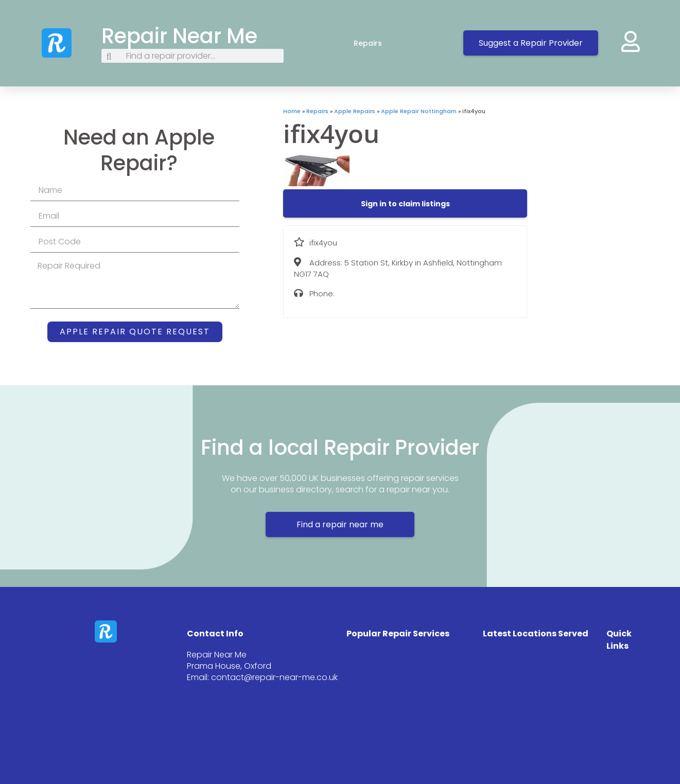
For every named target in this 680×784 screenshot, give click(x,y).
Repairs (378, 43)
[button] (405, 204)
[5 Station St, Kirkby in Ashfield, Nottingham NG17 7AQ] (604, 184)
